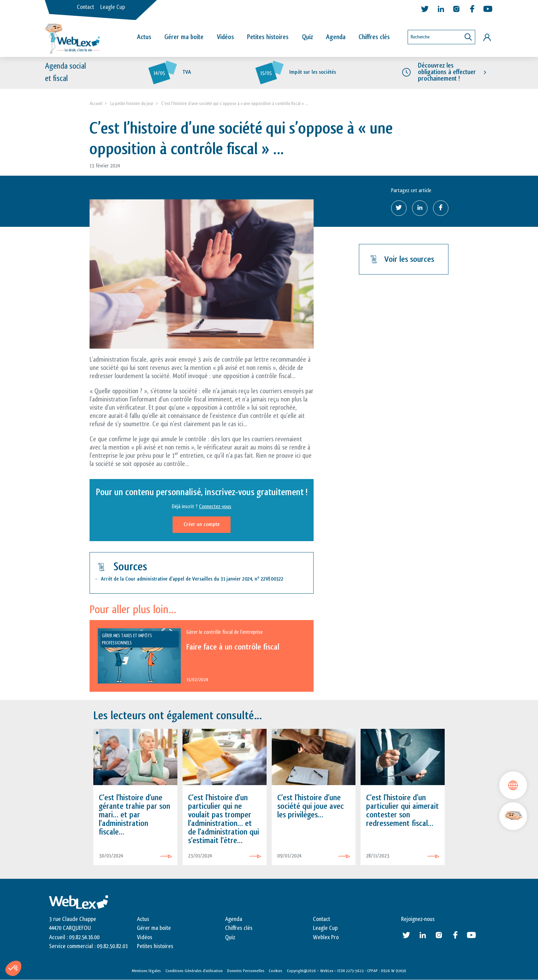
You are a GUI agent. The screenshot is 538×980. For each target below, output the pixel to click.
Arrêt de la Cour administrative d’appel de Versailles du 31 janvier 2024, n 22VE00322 (192, 579)
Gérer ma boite (154, 929)
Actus (144, 37)
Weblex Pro (326, 937)
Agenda (336, 37)
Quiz (307, 37)
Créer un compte (202, 524)
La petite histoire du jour (132, 103)
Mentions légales (146, 971)
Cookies (276, 971)
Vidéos (225, 37)
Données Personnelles (246, 971)
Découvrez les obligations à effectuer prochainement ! (447, 72)
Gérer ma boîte (184, 37)
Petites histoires (268, 37)
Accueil (96, 103)
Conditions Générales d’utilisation (194, 971)
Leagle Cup (113, 7)
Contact (85, 7)
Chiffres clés (374, 37)
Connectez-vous (215, 507)
